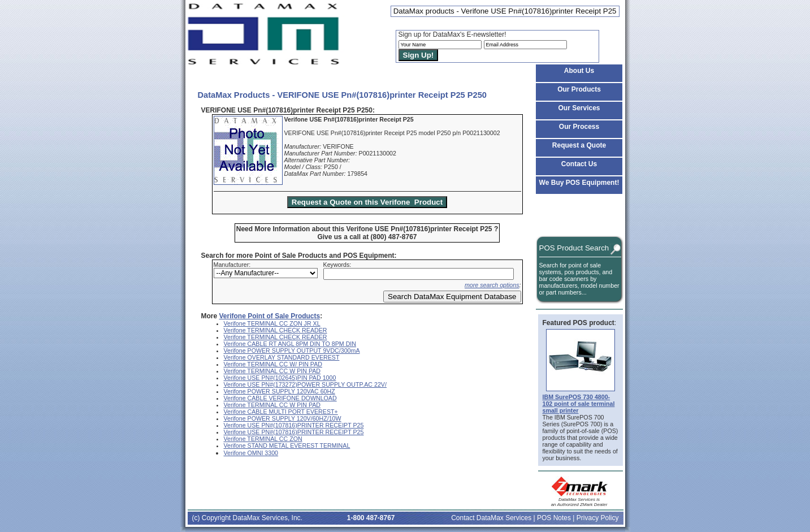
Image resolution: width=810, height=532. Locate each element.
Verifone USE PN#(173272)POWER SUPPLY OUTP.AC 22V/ (305, 384)
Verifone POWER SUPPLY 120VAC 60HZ (280, 391)
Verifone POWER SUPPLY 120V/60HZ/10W (283, 418)
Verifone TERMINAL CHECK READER (276, 330)
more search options (492, 285)
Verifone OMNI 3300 (251, 453)
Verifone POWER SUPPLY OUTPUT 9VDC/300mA (292, 351)
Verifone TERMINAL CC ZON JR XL (272, 323)
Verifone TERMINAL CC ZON (263, 439)
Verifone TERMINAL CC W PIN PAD (272, 371)
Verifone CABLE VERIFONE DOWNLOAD (280, 398)
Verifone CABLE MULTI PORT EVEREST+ (281, 412)
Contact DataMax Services (491, 518)
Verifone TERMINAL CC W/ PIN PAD (273, 364)
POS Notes (554, 518)
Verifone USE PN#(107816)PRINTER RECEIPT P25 (294, 425)
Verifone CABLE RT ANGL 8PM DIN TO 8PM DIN (290, 344)
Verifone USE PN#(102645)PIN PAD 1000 (280, 378)
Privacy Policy (598, 518)
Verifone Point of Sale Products (270, 316)
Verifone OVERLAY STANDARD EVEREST (282, 357)
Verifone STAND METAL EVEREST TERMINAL (287, 446)
